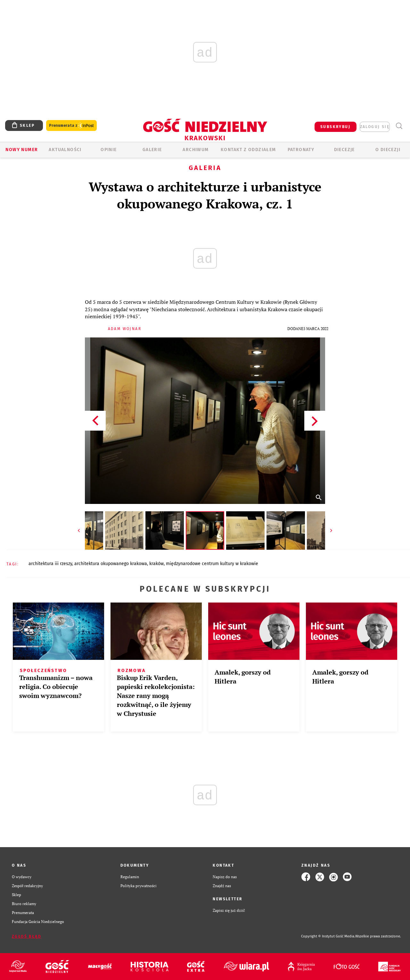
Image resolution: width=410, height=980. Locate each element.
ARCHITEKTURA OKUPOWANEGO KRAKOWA (111, 564)
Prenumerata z (71, 126)
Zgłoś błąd (27, 936)
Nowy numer (22, 150)
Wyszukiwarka (399, 126)
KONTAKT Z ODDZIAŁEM (248, 150)
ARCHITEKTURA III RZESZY (50, 564)
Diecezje (344, 150)
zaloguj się (375, 127)
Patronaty (301, 150)
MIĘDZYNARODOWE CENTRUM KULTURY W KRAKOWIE (212, 564)
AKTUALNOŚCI (65, 150)
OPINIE (109, 150)
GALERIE (152, 150)
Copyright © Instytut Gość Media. (328, 936)
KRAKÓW (156, 564)
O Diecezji (388, 150)
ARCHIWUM (196, 150)
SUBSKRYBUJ (335, 127)
